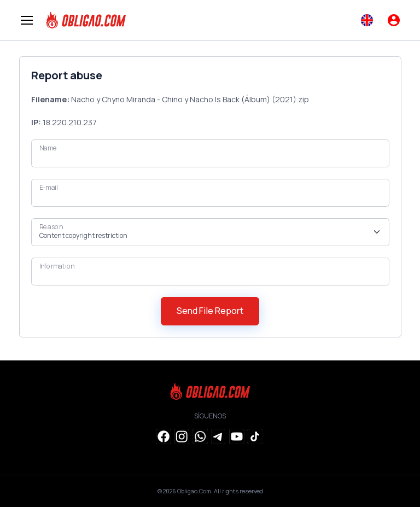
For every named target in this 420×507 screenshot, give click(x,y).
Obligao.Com (194, 491)
